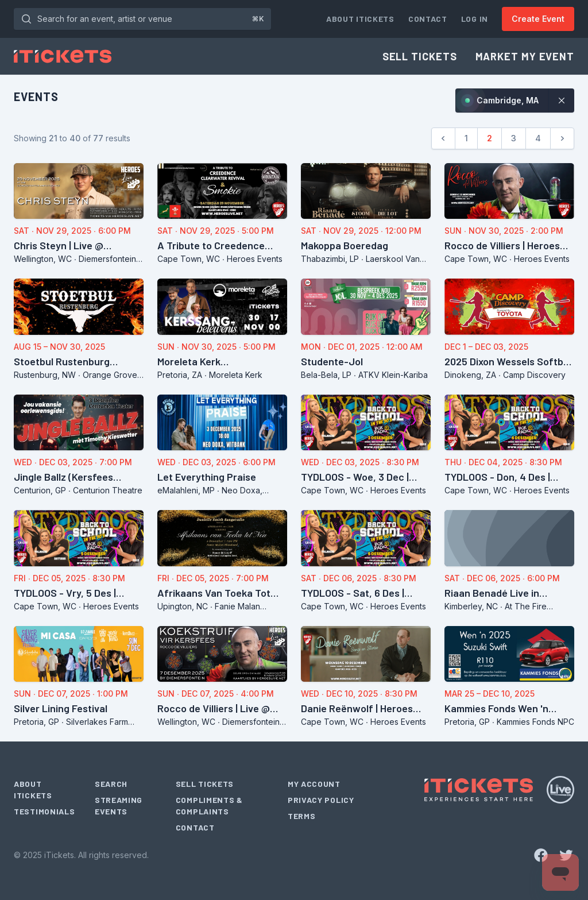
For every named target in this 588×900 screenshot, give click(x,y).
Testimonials (44, 811)
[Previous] (443, 138)
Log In (475, 19)
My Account (314, 784)
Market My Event (525, 56)
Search (111, 784)
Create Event (538, 19)
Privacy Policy (321, 800)
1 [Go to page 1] (466, 138)
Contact (428, 19)
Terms (302, 816)
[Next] (562, 138)
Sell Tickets (420, 56)
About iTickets (360, 19)
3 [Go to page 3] (514, 138)
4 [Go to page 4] (538, 138)
